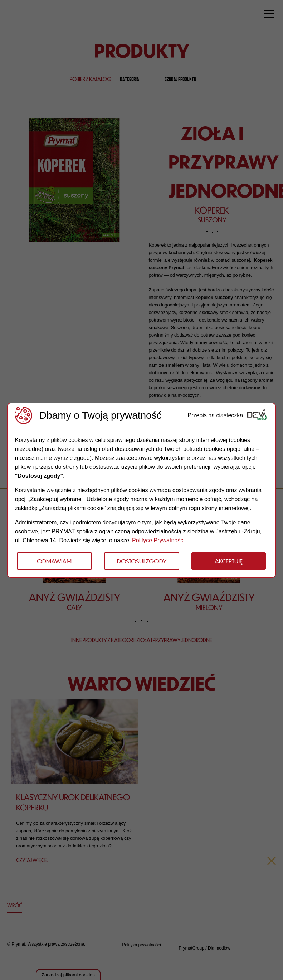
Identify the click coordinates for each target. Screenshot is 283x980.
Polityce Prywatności (158, 540)
